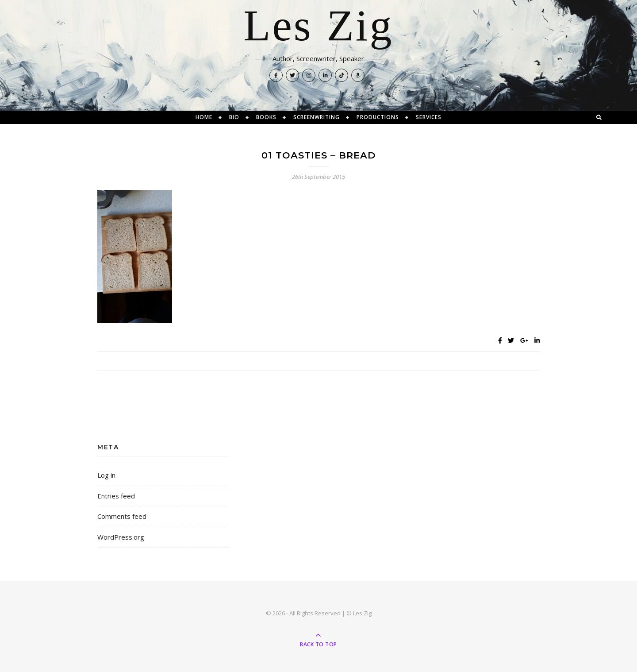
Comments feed (122, 516)
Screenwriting (317, 117)
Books (266, 117)
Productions (378, 117)
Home (204, 117)
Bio (234, 117)
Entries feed (116, 496)
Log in (106, 475)
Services (429, 117)
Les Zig (318, 27)
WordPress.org (121, 537)
